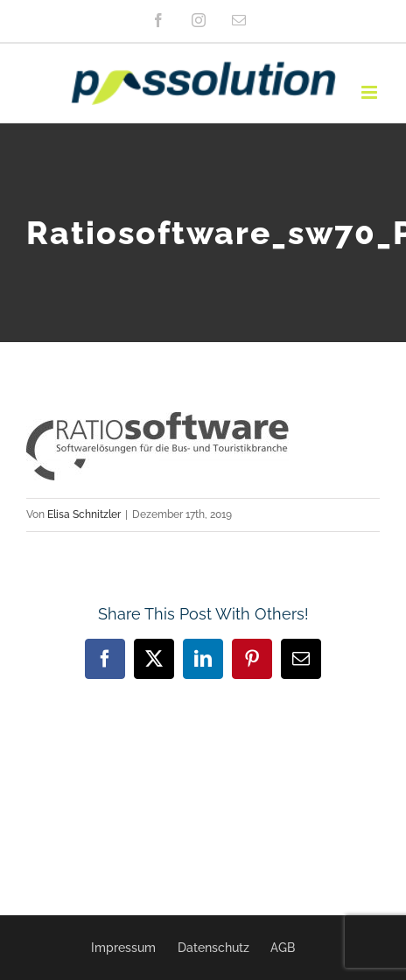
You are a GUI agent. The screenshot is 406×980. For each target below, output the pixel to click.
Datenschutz (213, 948)
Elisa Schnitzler (84, 514)
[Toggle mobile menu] (371, 92)
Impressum (123, 948)
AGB (283, 948)
